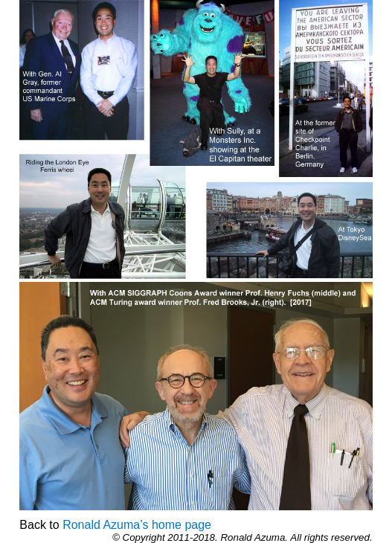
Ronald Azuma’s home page (137, 525)
